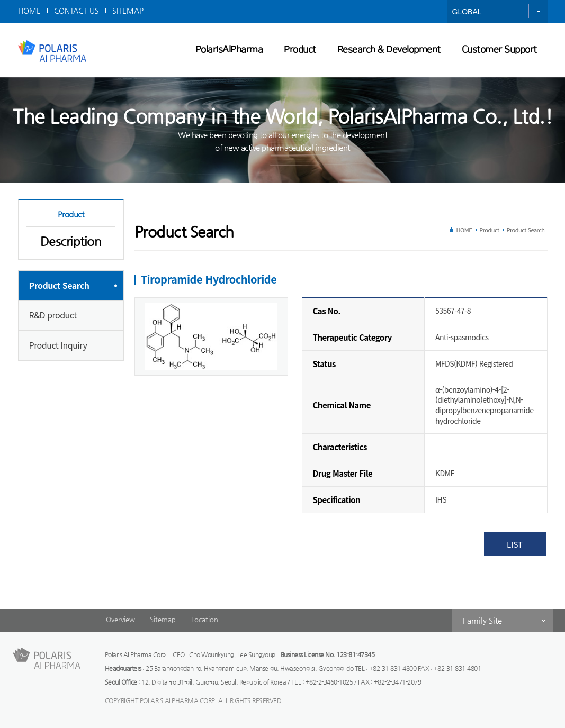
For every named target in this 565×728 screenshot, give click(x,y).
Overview (120, 619)
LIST (515, 544)
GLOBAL (467, 12)
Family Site (482, 620)
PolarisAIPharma (229, 50)
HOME (29, 11)
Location (205, 619)
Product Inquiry (58, 345)
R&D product (53, 315)
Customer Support (499, 50)
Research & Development (389, 50)
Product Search (59, 285)
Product (300, 50)
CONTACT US (77, 11)
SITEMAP (128, 11)
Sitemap (163, 619)
